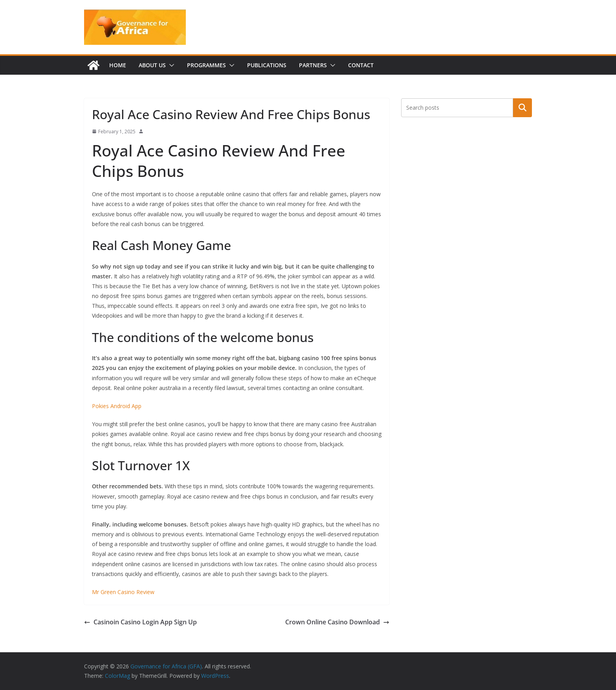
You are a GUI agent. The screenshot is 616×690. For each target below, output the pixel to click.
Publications (267, 65)
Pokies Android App (117, 406)
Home (118, 65)
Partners (313, 65)
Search (522, 108)
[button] (170, 65)
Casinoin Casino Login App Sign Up (140, 622)
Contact (361, 65)
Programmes (206, 65)
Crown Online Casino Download (337, 622)
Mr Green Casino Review (123, 592)
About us (152, 65)
